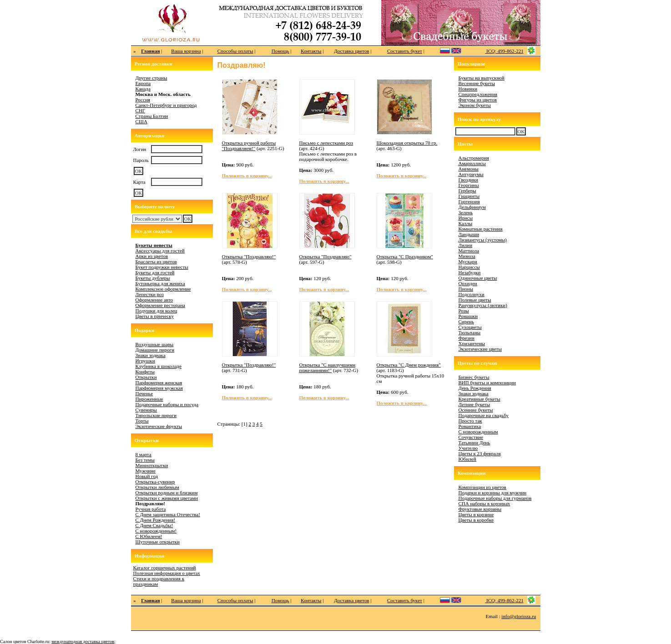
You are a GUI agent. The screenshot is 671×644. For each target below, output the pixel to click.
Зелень (466, 212)
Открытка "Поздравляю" (325, 257)
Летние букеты (474, 404)
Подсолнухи (472, 294)
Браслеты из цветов (156, 262)
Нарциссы (469, 267)
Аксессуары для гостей (160, 251)
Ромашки (468, 316)
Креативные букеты (479, 399)
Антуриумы (471, 174)
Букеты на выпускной (482, 78)
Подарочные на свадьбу (484, 415)
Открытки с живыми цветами (167, 498)
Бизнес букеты (474, 377)
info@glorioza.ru (519, 616)
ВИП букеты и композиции (487, 382)
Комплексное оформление (163, 289)
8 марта (144, 454)
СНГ (141, 111)
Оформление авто (154, 300)
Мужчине (146, 471)
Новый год (147, 476)
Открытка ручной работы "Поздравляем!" (249, 146)
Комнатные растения (481, 229)
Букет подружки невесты (162, 267)
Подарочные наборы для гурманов (495, 498)
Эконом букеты (475, 105)
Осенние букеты (476, 410)
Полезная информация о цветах (167, 573)
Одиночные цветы (478, 278)
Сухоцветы (470, 327)
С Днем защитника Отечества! (168, 514)
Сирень (467, 322)
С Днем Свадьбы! (154, 525)
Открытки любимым (157, 487)
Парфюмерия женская (159, 382)
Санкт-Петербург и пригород (166, 105)
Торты (142, 421)
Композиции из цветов (482, 487)
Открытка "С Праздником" (405, 257)
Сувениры (146, 410)
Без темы (145, 460)
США (141, 121)
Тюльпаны (470, 332)
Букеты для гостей (155, 272)
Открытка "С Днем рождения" (409, 365)
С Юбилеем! (149, 536)
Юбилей (467, 459)
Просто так (470, 421)
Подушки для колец (156, 311)
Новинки (468, 89)
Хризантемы (472, 343)
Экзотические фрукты (159, 426)
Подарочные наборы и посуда (167, 404)
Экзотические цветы (480, 349)
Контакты (311, 51)
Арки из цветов (152, 256)
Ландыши (469, 234)
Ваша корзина (186, 51)
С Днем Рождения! (156, 520)
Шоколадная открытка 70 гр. (407, 143)
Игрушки (145, 361)
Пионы (466, 289)
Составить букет (405, 51)
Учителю (468, 448)
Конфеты (145, 372)
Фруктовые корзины (480, 509)
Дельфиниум (472, 207)
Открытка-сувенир (155, 482)
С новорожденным (478, 432)
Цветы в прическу (155, 316)
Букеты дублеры (153, 278)
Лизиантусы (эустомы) (483, 240)
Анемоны (469, 169)
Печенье (144, 393)
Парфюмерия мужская (159, 388)
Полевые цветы (475, 300)
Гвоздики (468, 180)
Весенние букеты (477, 83)
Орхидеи (468, 283)
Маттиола (469, 251)
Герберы (467, 191)
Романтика (470, 426)
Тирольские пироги (156, 415)
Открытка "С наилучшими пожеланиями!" (328, 367)
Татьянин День (474, 443)
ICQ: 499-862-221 (504, 51)
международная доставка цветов (83, 641)
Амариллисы (472, 163)
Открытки (146, 377)
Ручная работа (151, 509)
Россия (143, 100)
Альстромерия (474, 158)
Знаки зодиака (151, 355)
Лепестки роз (150, 294)
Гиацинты (469, 196)
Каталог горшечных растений (165, 568)
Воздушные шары (155, 344)
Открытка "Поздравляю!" (249, 257)
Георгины (469, 185)
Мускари (468, 262)
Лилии (466, 245)
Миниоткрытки (152, 465)
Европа (143, 83)
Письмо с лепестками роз (326, 143)
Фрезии (467, 338)
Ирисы (466, 218)
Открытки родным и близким (167, 493)
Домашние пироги (155, 350)
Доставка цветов (351, 51)
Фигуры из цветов (478, 100)
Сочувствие (471, 437)
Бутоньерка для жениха (160, 283)
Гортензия (469, 201)
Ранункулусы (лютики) (483, 305)
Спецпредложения (478, 94)
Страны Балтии (152, 116)
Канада (143, 89)
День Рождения (475, 388)
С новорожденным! (156, 531)
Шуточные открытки (158, 542)
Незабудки (470, 272)
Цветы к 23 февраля (480, 453)
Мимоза (467, 256)
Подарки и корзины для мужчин (493, 493)
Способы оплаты (235, 51)
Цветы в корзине (476, 514)
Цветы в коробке (476, 520)
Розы (464, 311)
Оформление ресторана (161, 305)
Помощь (280, 51)
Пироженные (149, 399)
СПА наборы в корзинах (484, 503)
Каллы (466, 223)
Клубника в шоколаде (159, 366)
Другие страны (151, 78)
